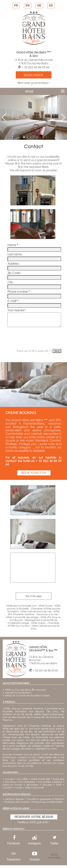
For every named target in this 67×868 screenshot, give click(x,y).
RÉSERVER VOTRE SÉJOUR (34, 820)
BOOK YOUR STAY (34, 475)
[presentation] (33, 340)
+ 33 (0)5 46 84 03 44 (35, 67)
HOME (29, 91)
